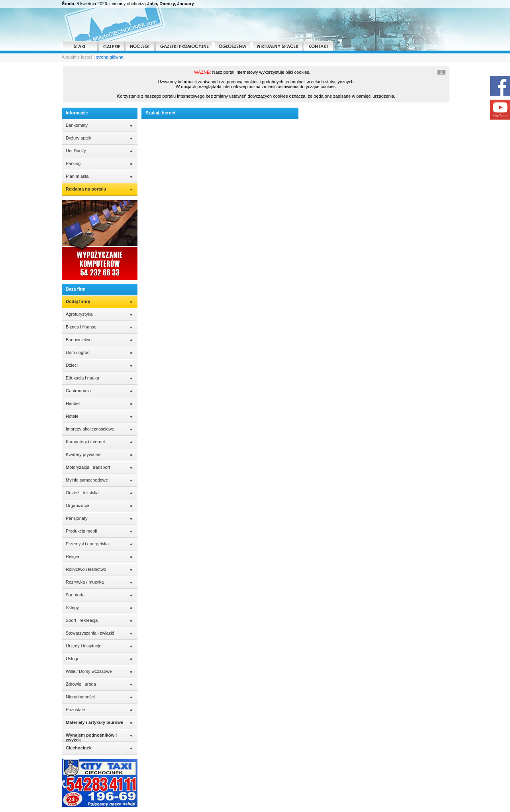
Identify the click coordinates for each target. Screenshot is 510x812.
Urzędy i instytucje (83, 646)
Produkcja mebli (81, 531)
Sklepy (72, 608)
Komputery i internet (85, 442)
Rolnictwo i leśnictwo (86, 569)
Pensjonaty (76, 518)
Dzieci (72, 365)
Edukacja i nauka (82, 378)
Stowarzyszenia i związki (90, 633)
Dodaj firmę (78, 301)
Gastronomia (78, 391)
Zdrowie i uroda (81, 684)
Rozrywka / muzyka (85, 582)
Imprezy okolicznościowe (90, 429)
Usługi (72, 659)
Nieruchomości (80, 697)
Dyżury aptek (78, 138)
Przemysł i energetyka (87, 544)
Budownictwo (79, 340)
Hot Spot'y (76, 151)
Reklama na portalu (86, 189)
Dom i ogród (78, 352)
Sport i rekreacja (82, 620)
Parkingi (74, 163)
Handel (73, 403)
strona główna (110, 57)
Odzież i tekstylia (82, 493)
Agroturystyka (79, 314)
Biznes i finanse (81, 327)
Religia (73, 556)
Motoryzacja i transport (88, 467)
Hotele (72, 416)
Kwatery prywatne (83, 454)
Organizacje (77, 505)
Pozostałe (75, 710)
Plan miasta (77, 176)
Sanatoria (75, 595)
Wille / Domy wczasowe (89, 671)
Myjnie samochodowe (87, 480)
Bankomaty (77, 125)
